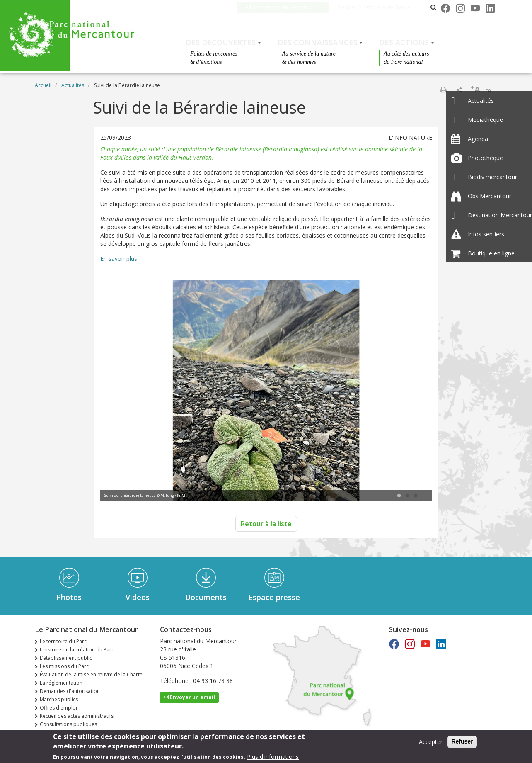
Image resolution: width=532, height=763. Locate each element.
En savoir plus (119, 259)
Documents (206, 597)
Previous (119, 391)
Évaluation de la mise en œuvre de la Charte (91, 674)
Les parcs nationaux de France (381, 7)
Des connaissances (318, 42)
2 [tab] (407, 496)
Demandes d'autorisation (70, 691)
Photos (69, 597)
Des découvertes (221, 42)
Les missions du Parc (64, 666)
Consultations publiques (68, 724)
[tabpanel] (266, 392)
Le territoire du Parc (63, 641)
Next (414, 391)
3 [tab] (416, 496)
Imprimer (443, 90)
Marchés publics (59, 699)
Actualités (73, 85)
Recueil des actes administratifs (77, 716)
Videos (138, 597)
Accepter (431, 742)
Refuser (462, 742)
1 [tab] (399, 496)
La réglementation (61, 683)
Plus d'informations (273, 757)
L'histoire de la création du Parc (77, 650)
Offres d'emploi (58, 708)
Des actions (404, 42)
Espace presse (274, 597)
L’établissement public (66, 658)
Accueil (43, 85)
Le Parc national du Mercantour (287, 7)
